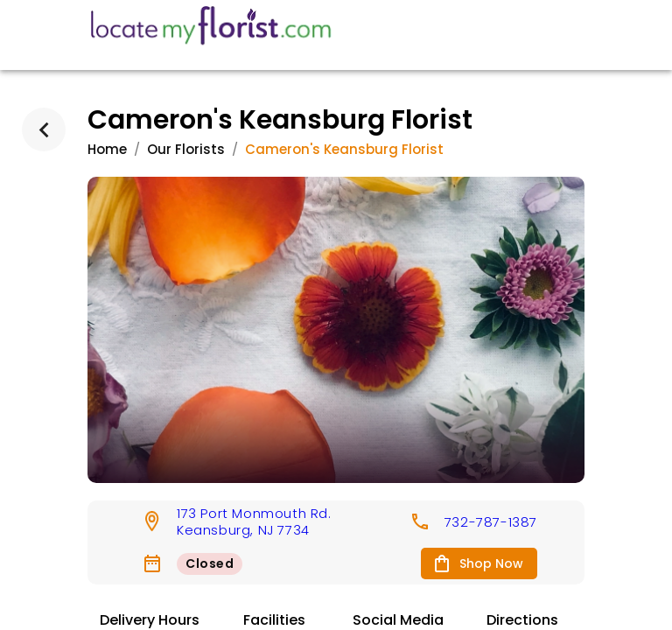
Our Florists (186, 149)
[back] (44, 129)
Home (107, 149)
